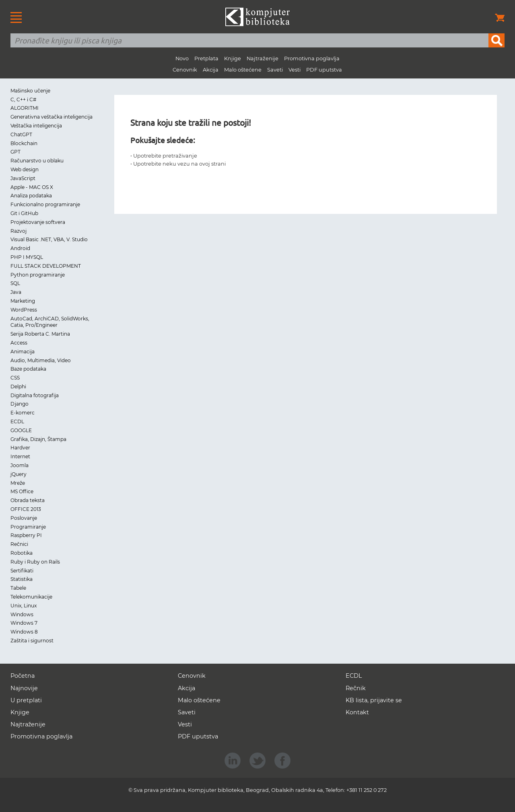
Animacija (23, 352)
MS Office (22, 491)
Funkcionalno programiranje (45, 204)
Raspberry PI (26, 535)
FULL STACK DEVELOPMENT (46, 266)
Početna (23, 676)
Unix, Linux (24, 606)
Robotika (22, 553)
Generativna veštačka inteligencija (51, 117)
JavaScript (23, 178)
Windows (22, 614)
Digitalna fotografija (35, 395)
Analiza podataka (31, 196)
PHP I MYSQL (27, 257)
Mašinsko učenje (30, 91)
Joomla (20, 465)
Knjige (233, 58)
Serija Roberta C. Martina (40, 334)
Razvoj (19, 231)
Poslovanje (24, 518)
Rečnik (356, 688)
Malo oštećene (243, 70)
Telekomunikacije (31, 597)
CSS (15, 378)
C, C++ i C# (23, 99)
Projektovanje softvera (38, 222)
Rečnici (19, 544)
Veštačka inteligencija (36, 126)
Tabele (18, 588)
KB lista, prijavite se (374, 700)
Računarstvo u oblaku (37, 161)
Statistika (22, 579)
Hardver (20, 448)
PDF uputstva (324, 70)
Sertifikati (22, 571)
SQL (15, 283)
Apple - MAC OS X (32, 187)
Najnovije (24, 688)
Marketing (23, 301)
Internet (20, 456)
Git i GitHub (24, 213)
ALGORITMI (25, 108)
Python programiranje (38, 275)
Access (19, 343)
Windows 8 (24, 632)
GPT (15, 152)
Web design (25, 169)
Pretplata (206, 58)
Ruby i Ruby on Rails (35, 562)
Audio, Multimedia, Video (41, 360)
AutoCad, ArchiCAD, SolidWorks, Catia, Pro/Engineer (50, 322)
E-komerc (23, 413)
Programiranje (28, 527)
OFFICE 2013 (26, 509)
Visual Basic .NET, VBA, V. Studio (49, 239)
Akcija (211, 70)
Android (20, 248)
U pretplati (26, 700)
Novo (182, 58)
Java (16, 292)
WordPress (24, 310)
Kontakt (357, 712)
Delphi (18, 387)
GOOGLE (21, 430)
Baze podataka (28, 369)
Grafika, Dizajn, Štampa (38, 439)
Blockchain (24, 143)
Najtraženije (263, 58)
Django (20, 404)
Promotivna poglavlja (312, 58)
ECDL (17, 421)
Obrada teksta (28, 500)
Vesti (295, 70)
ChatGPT (21, 134)
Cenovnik (185, 70)
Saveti (275, 70)
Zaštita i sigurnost (32, 641)
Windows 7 (24, 623)
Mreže (18, 483)
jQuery (19, 474)
